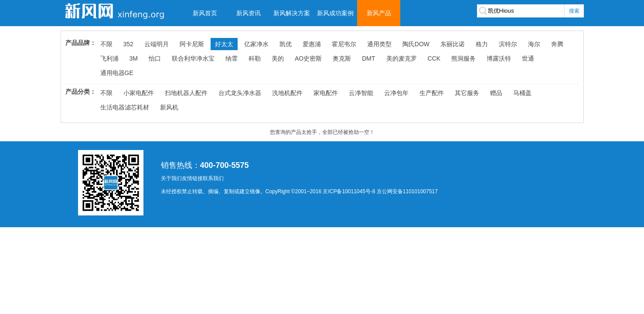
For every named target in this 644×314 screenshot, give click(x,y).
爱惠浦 (312, 44)
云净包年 (396, 93)
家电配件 (326, 93)
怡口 (155, 58)
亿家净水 (256, 44)
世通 (528, 58)
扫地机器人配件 (186, 93)
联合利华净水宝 (193, 58)
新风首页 (205, 13)
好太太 (224, 44)
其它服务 (467, 93)
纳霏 (232, 58)
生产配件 (432, 93)
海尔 (534, 44)
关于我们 (171, 178)
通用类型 (379, 44)
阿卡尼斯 (192, 44)
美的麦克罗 (402, 58)
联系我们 (213, 178)
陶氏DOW (416, 44)
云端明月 (157, 44)
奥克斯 (342, 58)
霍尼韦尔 (344, 44)
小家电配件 (139, 93)
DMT (368, 58)
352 (128, 44)
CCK (434, 58)
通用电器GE (117, 73)
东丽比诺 (453, 44)
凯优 (286, 44)
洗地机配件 (287, 93)
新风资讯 (249, 13)
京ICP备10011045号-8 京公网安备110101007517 (380, 191)
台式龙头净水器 (240, 93)
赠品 (496, 93)
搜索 (574, 11)
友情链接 (192, 178)
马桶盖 (522, 93)
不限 (106, 44)
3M (134, 58)
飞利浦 (109, 58)
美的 (278, 58)
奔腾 (557, 44)
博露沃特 (499, 58)
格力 (482, 44)
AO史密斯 (308, 58)
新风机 (169, 107)
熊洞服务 (463, 58)
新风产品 (379, 13)
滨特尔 (508, 44)
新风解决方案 (292, 13)
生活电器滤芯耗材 (125, 107)
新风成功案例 (335, 13)
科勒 (255, 58)
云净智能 (361, 93)
